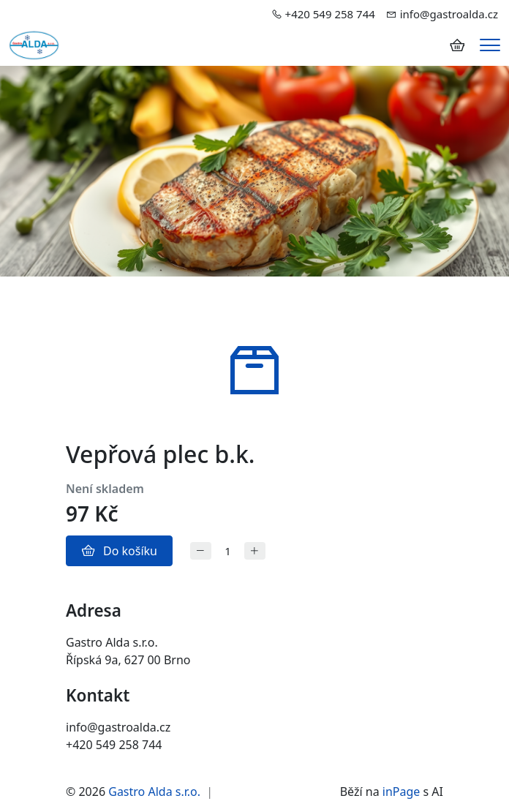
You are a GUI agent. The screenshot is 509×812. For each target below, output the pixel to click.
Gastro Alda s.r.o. (154, 792)
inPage (401, 792)
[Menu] (490, 45)
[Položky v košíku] (457, 45)
